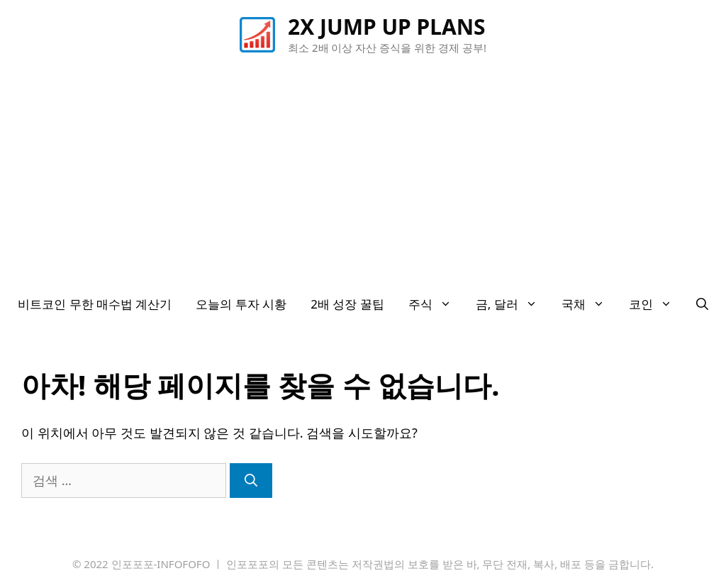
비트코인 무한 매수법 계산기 (95, 304)
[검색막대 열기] (702, 304)
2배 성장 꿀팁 (347, 304)
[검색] (251, 481)
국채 (589, 304)
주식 (436, 304)
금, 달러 (513, 304)
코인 (657, 304)
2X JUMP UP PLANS (387, 27)
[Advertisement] (363, 177)
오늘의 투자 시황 (241, 304)
